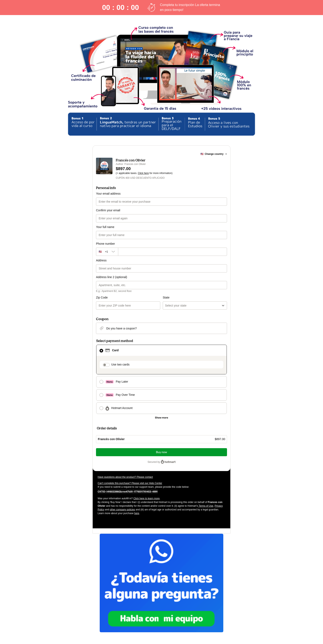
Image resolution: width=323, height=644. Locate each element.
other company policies (122, 510)
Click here (143, 173)
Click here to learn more (147, 498)
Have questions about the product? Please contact (125, 477)
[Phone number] (173, 252)
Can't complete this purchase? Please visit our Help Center (130, 483)
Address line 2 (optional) (112, 277)
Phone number (105, 244)
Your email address (108, 194)
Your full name (105, 227)
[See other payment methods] (161, 418)
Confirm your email (108, 210)
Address (101, 260)
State (166, 297)
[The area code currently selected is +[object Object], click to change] (107, 252)
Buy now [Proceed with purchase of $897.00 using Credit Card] (161, 452)
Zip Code (102, 297)
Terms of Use (206, 506)
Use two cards (120, 364)
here (137, 513)
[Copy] (128, 491)
